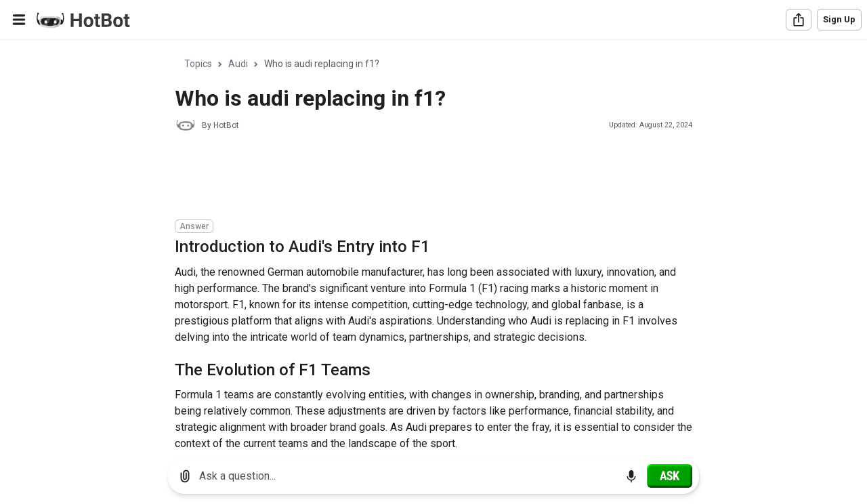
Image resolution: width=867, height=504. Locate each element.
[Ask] (670, 476)
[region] (433, 244)
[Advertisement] (421, 177)
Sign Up (839, 19)
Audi (238, 64)
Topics (198, 64)
